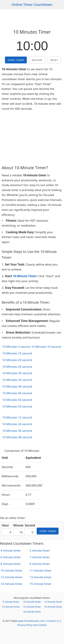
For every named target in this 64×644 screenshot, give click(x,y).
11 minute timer (40, 570)
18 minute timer (32, 612)
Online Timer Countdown (32, 5)
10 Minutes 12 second (17, 417)
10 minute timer (11, 570)
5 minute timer (40, 550)
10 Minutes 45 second (17, 393)
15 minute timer (40, 584)
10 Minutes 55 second (17, 406)
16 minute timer (53, 607)
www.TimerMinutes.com (31, 621)
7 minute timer (40, 557)
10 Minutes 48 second (17, 437)
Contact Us (53, 621)
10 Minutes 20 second (17, 360)
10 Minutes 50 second (17, 400)
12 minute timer (11, 577)
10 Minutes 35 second (17, 380)
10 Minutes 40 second (17, 386)
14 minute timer (11, 584)
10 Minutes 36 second (17, 431)
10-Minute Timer (25, 276)
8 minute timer (11, 564)
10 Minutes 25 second (17, 367)
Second (30, 525)
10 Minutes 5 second (16, 347)
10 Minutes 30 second (17, 373)
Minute (18, 525)
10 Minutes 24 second (17, 424)
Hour (5, 525)
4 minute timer (11, 550)
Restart (37, 60)
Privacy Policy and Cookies (32, 625)
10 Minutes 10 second (46, 347)
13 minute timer (40, 577)
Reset (54, 60)
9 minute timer (40, 564)
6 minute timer (11, 557)
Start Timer (16, 60)
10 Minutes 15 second (17, 353)
